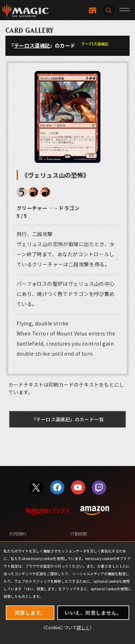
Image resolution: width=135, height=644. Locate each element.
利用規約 (18, 534)
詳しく (83, 627)
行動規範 (79, 534)
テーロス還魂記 (32, 45)
